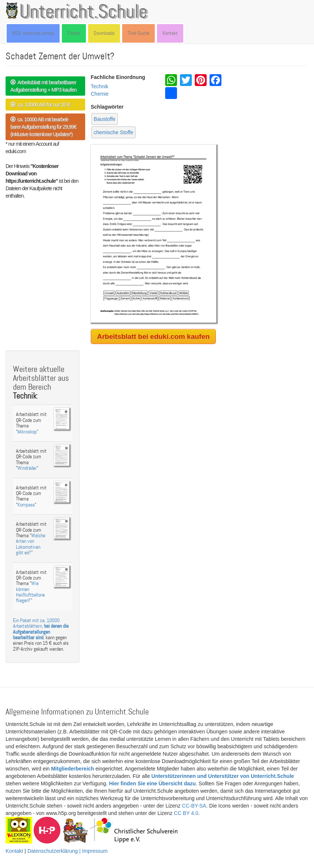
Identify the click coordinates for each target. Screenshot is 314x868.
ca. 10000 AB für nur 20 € (40, 105)
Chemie (100, 94)
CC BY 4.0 (186, 813)
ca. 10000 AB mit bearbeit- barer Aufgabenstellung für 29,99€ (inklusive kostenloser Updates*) (43, 127)
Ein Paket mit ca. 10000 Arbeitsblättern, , (41, 629)
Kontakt (170, 33)
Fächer (74, 33)
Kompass (26, 505)
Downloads (104, 33)
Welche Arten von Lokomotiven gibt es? (31, 544)
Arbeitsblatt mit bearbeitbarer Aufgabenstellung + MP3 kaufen (44, 86)
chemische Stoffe (113, 132)
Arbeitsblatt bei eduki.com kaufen (153, 336)
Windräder (27, 468)
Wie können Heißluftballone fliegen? (30, 592)
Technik (99, 86)
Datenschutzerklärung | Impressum (68, 851)
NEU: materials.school (33, 33)
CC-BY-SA (194, 806)
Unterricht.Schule (83, 12)
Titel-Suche (138, 33)
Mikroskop (27, 432)
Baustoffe (105, 119)
